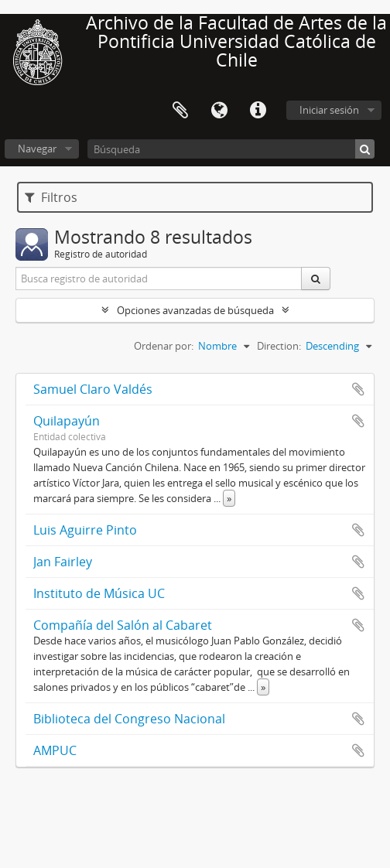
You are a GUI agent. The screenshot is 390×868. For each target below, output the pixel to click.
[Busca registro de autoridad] (159, 279)
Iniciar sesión (329, 110)
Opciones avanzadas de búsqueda (195, 310)
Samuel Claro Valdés (93, 389)
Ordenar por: (164, 346)
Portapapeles (180, 111)
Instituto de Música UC (99, 593)
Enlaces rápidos (258, 111)
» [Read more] (229, 498)
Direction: (279, 346)
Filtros (51, 197)
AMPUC (55, 750)
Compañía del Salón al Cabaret (123, 625)
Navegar (37, 149)
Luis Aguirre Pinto (85, 530)
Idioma (219, 111)
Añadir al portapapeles (358, 389)
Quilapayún (67, 421)
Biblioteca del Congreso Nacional (129, 719)
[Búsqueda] (231, 149)
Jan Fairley (63, 562)
